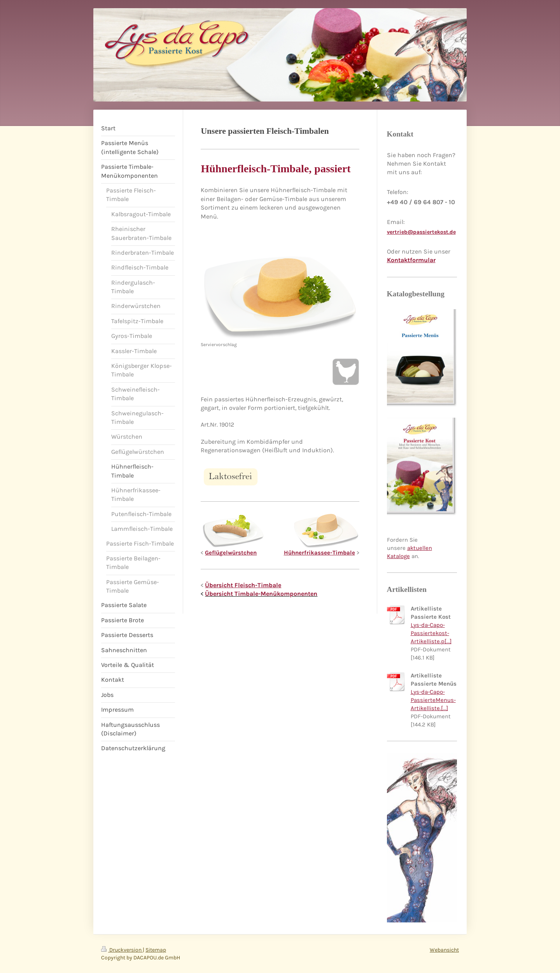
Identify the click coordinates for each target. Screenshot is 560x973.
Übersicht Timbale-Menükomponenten (261, 594)
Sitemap (156, 950)
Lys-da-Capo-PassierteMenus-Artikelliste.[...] (433, 700)
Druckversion (122, 950)
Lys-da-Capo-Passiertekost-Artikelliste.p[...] (431, 633)
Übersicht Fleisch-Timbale (243, 585)
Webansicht (444, 950)
